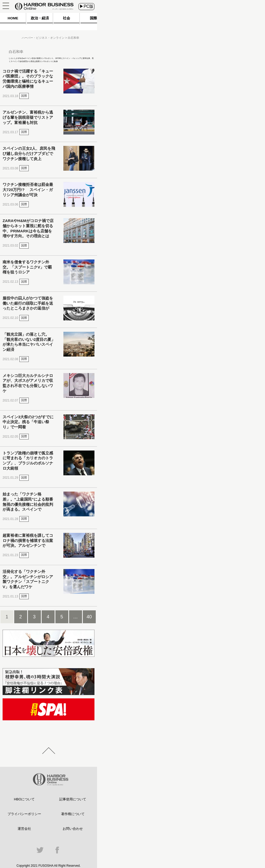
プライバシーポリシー (24, 814)
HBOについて (24, 799)
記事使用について (73, 799)
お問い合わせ (73, 829)
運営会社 (24, 829)
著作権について (73, 814)
